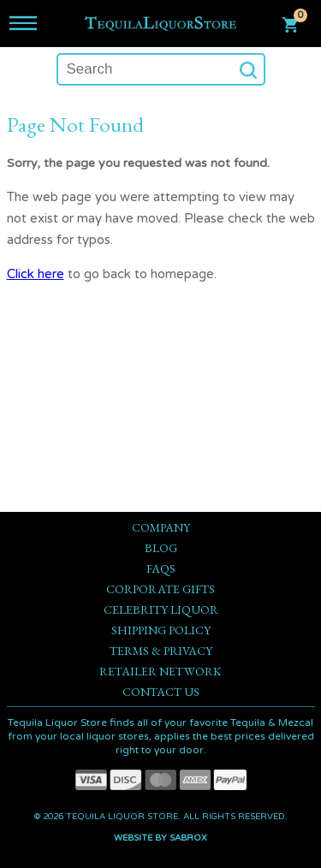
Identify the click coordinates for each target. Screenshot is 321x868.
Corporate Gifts (160, 589)
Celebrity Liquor (161, 609)
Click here (36, 274)
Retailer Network (160, 671)
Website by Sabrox (160, 838)
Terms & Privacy (161, 651)
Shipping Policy (161, 630)
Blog (161, 548)
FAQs (161, 568)
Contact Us (161, 692)
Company (161, 527)
